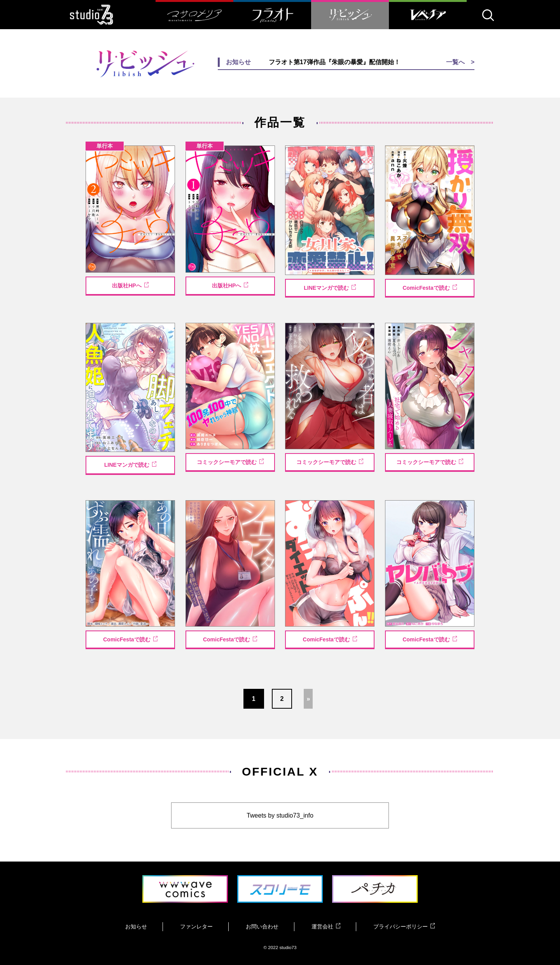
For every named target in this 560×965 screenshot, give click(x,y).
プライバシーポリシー (404, 926)
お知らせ (136, 926)
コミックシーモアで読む (230, 462)
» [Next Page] (308, 699)
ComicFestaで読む (430, 288)
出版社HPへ (130, 285)
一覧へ (455, 62)
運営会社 (326, 926)
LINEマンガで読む (330, 288)
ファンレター (196, 926)
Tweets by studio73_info (280, 815)
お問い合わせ (262, 926)
